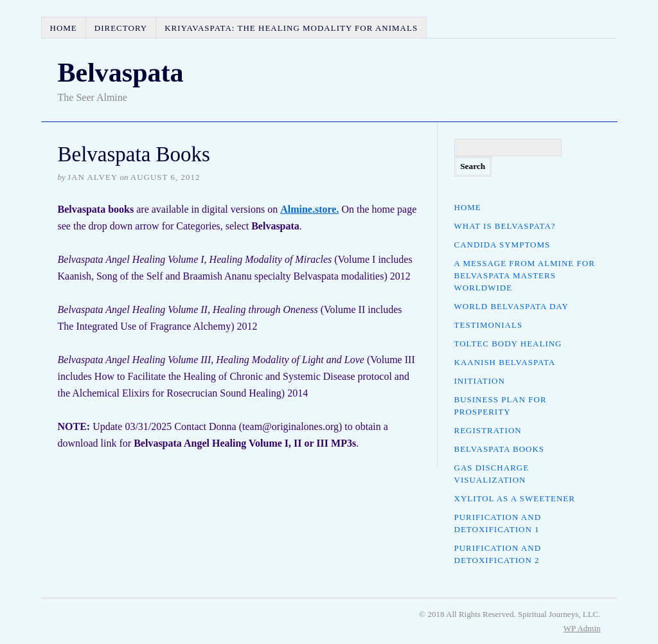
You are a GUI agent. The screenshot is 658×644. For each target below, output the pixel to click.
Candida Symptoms (502, 245)
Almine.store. (309, 209)
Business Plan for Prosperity (501, 406)
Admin (582, 628)
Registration (488, 430)
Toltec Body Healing (508, 344)
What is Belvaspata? (505, 226)
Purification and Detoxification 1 (498, 523)
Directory (121, 28)
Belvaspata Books (500, 449)
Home (64, 28)
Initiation (480, 381)
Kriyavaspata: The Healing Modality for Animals (291, 28)
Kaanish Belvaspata (505, 362)
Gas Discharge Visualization (492, 474)
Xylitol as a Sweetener (515, 498)
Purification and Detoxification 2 (498, 554)
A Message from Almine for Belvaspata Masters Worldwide (525, 275)
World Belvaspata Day (511, 306)
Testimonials (489, 325)
